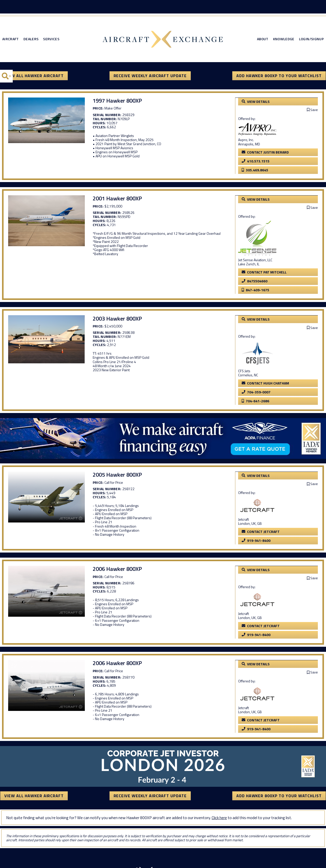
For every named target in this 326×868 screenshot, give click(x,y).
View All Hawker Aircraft (34, 77)
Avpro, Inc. (252, 140)
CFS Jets (250, 370)
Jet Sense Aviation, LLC (261, 260)
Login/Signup (311, 40)
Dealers (31, 40)
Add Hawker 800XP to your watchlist (279, 77)
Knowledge (284, 40)
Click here (219, 815)
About (263, 40)
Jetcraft (249, 518)
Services (51, 40)
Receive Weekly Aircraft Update (150, 77)
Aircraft (11, 40)
